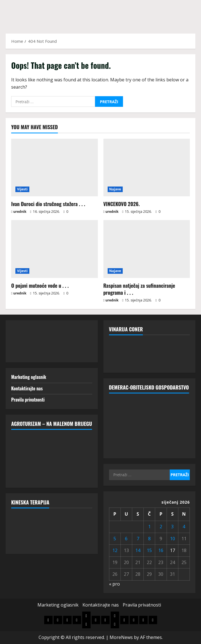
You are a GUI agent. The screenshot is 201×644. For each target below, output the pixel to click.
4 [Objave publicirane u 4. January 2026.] (184, 527)
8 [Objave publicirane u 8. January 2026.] (149, 539)
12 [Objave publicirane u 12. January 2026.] (115, 550)
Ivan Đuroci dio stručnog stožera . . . (48, 204)
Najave (115, 189)
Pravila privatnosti (28, 400)
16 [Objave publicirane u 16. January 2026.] (161, 550)
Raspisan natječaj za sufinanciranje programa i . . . (139, 289)
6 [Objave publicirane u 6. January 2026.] (126, 539)
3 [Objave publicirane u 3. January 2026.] (172, 527)
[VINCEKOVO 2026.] (147, 168)
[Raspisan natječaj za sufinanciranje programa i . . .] (147, 249)
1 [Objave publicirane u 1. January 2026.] (149, 527)
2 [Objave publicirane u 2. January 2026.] (161, 527)
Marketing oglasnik (29, 377)
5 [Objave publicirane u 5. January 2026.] (115, 539)
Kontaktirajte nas (27, 388)
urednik (20, 212)
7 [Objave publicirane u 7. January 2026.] (138, 539)
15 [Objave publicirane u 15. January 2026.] (149, 550)
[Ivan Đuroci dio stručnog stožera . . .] (55, 168)
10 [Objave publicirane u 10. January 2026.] (172, 539)
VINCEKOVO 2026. (122, 204)
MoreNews (121, 637)
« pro (114, 584)
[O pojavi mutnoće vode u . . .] (55, 249)
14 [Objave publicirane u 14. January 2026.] (138, 550)
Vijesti (22, 189)
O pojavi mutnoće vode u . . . (40, 286)
